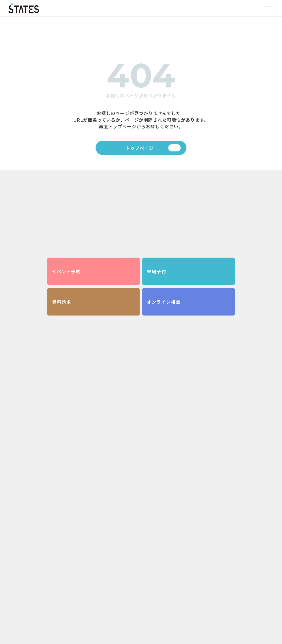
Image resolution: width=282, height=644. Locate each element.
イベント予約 (66, 271)
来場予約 (156, 271)
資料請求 (61, 302)
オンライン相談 (164, 302)
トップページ (140, 148)
